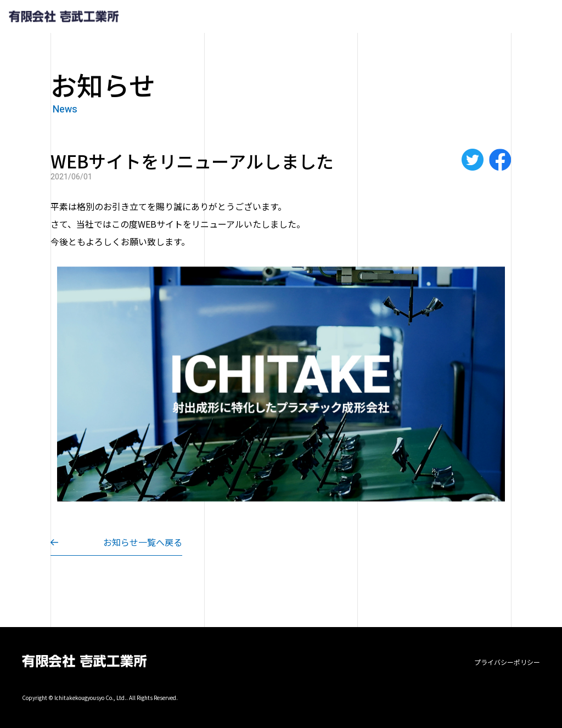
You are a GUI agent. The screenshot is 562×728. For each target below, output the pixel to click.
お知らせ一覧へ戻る (143, 542)
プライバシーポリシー (507, 662)
